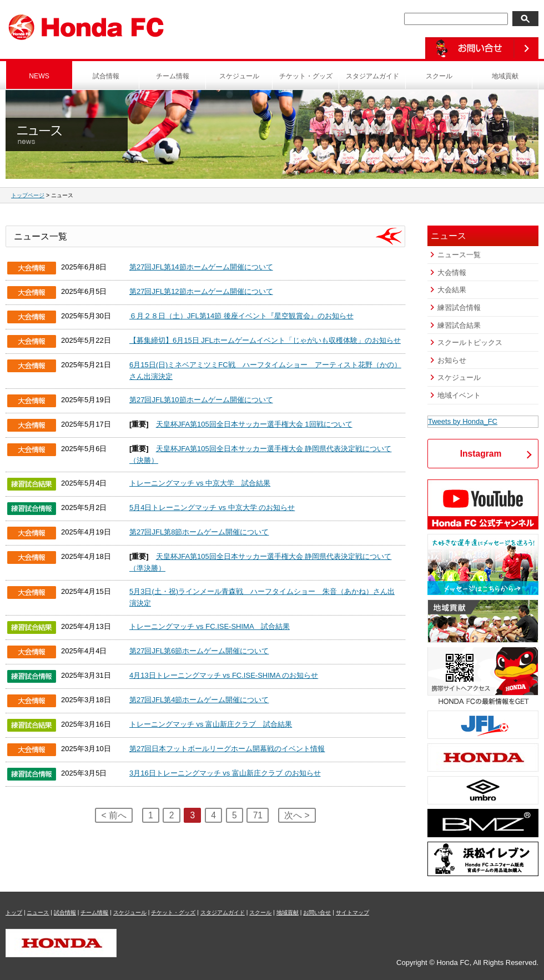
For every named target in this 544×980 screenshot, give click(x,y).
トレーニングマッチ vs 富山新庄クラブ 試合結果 (211, 724)
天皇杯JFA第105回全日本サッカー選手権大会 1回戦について (254, 424)
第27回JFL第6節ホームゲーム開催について (199, 651)
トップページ (28, 195)
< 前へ (114, 815)
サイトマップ (352, 912)
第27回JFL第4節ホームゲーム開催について (199, 700)
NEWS (39, 76)
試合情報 (106, 76)
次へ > (297, 815)
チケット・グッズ (306, 76)
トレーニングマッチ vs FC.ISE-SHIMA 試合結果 (210, 626)
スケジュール (239, 76)
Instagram (481, 454)
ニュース (38, 912)
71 (258, 815)
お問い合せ (317, 912)
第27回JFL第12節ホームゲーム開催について (201, 291)
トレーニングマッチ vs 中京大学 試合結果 (200, 483)
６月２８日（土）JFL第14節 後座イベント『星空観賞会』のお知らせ (241, 316)
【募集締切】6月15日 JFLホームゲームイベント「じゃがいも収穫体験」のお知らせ (265, 340)
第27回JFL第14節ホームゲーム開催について (201, 267)
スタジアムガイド (372, 76)
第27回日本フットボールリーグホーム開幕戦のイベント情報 (227, 749)
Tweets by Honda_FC (463, 421)
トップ (14, 912)
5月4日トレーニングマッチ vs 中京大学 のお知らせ (212, 507)
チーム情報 (173, 76)
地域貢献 (505, 76)
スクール (439, 76)
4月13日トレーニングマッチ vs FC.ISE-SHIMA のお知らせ (224, 675)
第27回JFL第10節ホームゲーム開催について (201, 400)
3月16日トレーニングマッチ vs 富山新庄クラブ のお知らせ (225, 773)
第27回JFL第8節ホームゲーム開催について (199, 532)
